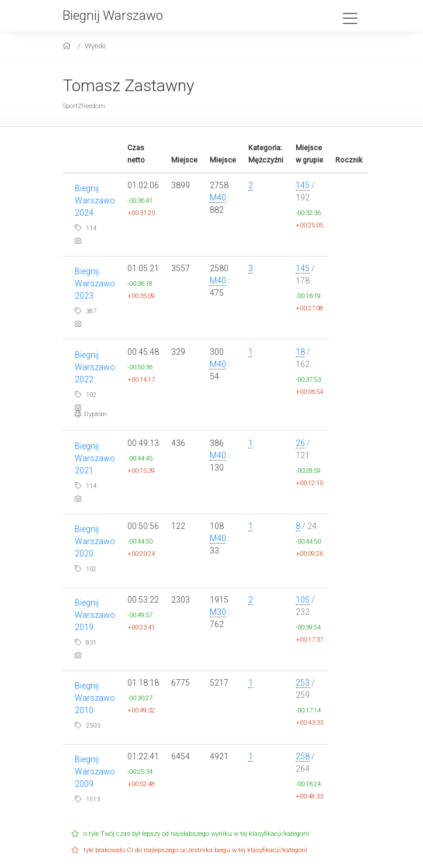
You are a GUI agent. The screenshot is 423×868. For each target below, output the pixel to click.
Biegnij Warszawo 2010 (95, 698)
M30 (218, 612)
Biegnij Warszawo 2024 (95, 200)
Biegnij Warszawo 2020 (95, 541)
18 (300, 352)
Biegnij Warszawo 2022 (95, 367)
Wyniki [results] (95, 46)
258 (303, 756)
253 (303, 683)
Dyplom (91, 414)
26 (300, 443)
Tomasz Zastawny (128, 86)
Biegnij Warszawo (113, 15)
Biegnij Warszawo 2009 (95, 772)
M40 (218, 198)
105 (303, 600)
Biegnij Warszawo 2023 (95, 283)
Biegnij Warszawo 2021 (95, 458)
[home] (68, 46)
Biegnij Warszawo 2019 (95, 615)
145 (303, 185)
